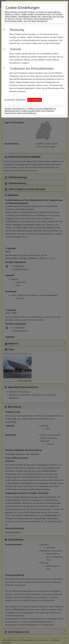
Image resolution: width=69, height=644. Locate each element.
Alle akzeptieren (35, 100)
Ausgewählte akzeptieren (15, 100)
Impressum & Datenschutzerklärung (20, 113)
